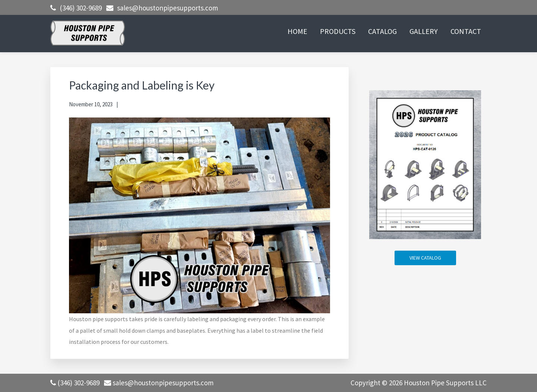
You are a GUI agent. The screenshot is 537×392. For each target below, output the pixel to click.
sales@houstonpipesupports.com (168, 8)
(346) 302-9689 (81, 8)
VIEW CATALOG (425, 258)
